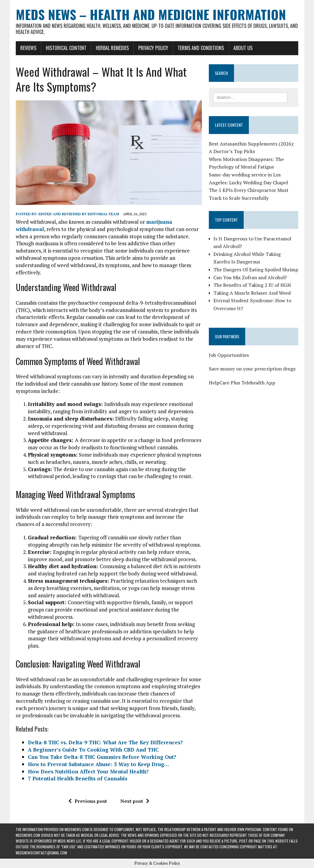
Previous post (88, 801)
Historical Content (66, 48)
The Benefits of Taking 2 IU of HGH (252, 285)
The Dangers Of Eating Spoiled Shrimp (256, 270)
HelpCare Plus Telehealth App (242, 383)
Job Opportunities (229, 355)
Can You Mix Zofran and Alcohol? (250, 277)
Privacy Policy (153, 48)
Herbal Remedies (112, 48)
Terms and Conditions (201, 48)
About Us (243, 48)
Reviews (28, 48)
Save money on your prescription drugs (252, 369)
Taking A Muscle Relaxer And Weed (252, 293)
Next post (135, 801)
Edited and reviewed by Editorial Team (79, 214)
